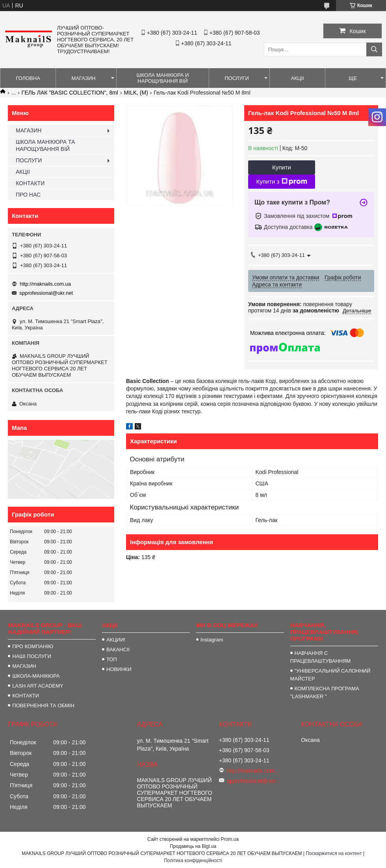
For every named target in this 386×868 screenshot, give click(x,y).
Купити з (281, 182)
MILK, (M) (136, 93)
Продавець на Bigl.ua (193, 846)
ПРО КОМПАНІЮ (33, 646)
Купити (282, 167)
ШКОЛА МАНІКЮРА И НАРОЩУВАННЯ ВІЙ (163, 78)
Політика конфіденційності (193, 861)
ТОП (112, 659)
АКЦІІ (297, 78)
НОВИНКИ (119, 669)
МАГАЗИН (84, 78)
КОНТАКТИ (30, 183)
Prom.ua (230, 839)
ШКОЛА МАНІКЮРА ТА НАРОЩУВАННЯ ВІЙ (45, 145)
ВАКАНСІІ (118, 650)
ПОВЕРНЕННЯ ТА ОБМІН (43, 705)
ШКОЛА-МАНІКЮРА (36, 676)
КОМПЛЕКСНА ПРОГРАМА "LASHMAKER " (325, 692)
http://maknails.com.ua (45, 284)
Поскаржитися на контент (334, 853)
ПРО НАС (28, 195)
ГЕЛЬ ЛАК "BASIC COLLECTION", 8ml (70, 93)
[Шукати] (374, 49)
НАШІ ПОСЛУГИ (32, 656)
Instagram (212, 640)
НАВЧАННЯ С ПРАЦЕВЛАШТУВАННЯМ (321, 657)
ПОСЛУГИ (237, 78)
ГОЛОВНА (28, 78)
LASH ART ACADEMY (38, 686)
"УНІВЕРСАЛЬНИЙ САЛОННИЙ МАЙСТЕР (330, 675)
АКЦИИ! (116, 640)
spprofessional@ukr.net (46, 293)
